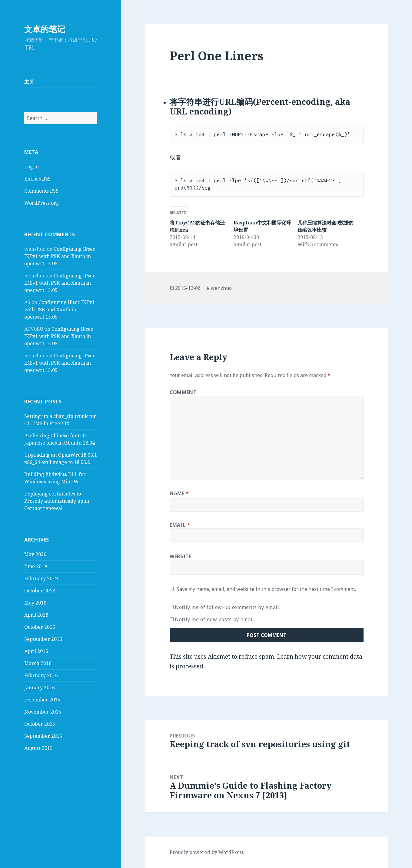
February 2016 (41, 675)
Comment (183, 392)
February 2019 (41, 578)
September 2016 (43, 639)
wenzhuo (221, 288)
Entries (37, 179)
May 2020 (35, 554)
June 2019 (36, 566)
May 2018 (35, 603)
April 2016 (36, 651)
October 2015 (40, 724)
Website (181, 556)
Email (180, 525)
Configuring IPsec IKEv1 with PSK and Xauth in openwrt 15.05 (60, 256)
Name (179, 493)
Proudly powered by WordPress (207, 852)
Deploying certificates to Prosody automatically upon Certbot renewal (57, 501)
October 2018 (40, 591)
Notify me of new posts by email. (215, 619)
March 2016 (38, 663)
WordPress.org (42, 203)
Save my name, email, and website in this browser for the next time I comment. (266, 589)
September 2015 (43, 736)
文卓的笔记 (45, 29)
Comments (41, 191)
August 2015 (38, 748)
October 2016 (40, 627)
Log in (32, 167)
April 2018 (36, 615)
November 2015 (43, 712)
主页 (29, 81)
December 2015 (42, 700)
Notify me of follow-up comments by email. (228, 607)
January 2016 (40, 687)
